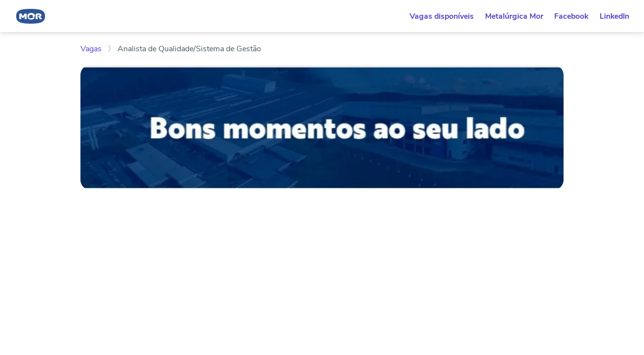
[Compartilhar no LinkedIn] (100, 275)
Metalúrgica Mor (514, 16)
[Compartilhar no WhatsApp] (85, 275)
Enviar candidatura (481, 215)
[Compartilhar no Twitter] (130, 275)
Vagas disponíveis (442, 16)
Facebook (571, 16)
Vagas (92, 49)
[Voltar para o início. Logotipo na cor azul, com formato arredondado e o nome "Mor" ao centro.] (31, 16)
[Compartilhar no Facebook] (115, 275)
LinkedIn (614, 16)
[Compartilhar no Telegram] (144, 275)
